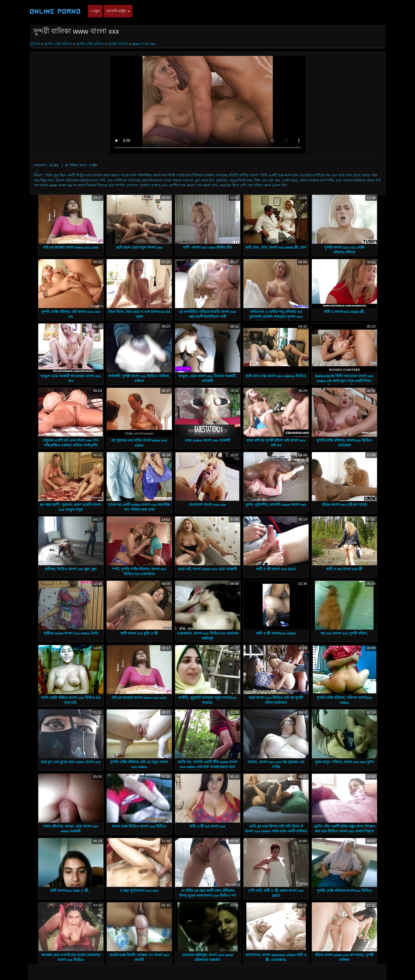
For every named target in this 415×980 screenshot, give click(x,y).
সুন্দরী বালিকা (118, 44)
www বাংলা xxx (144, 44)
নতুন (95, 11)
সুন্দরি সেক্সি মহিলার (58, 44)
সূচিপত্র (36, 44)
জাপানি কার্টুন (118, 11)
